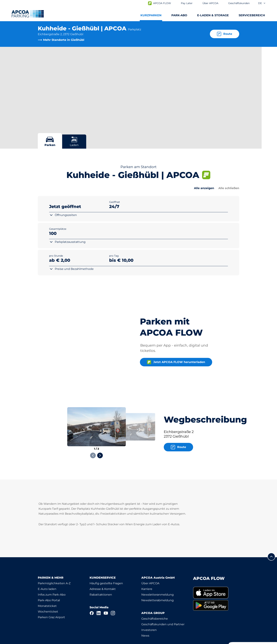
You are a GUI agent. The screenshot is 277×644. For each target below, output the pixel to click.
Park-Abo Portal (49, 581)
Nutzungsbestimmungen (53, 641)
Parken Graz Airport (51, 598)
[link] (216, 573)
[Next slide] (100, 436)
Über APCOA (150, 564)
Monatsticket (47, 587)
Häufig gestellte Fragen (106, 564)
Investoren (149, 611)
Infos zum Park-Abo (52, 575)
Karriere (147, 570)
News (145, 616)
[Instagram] (113, 594)
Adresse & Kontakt (103, 570)
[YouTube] (106, 594)
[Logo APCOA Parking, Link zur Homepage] (28, 14)
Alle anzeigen (204, 188)
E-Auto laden (47, 570)
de (262, 3)
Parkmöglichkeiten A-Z (54, 564)
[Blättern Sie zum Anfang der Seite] (271, 537)
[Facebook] (92, 594)
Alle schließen (229, 188)
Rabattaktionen (101, 575)
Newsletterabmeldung (157, 581)
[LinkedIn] (99, 594)
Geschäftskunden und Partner (163, 605)
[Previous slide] (93, 436)
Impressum (109, 641)
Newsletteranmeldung (157, 575)
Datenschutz (85, 641)
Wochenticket (48, 592)
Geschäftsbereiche (155, 599)
